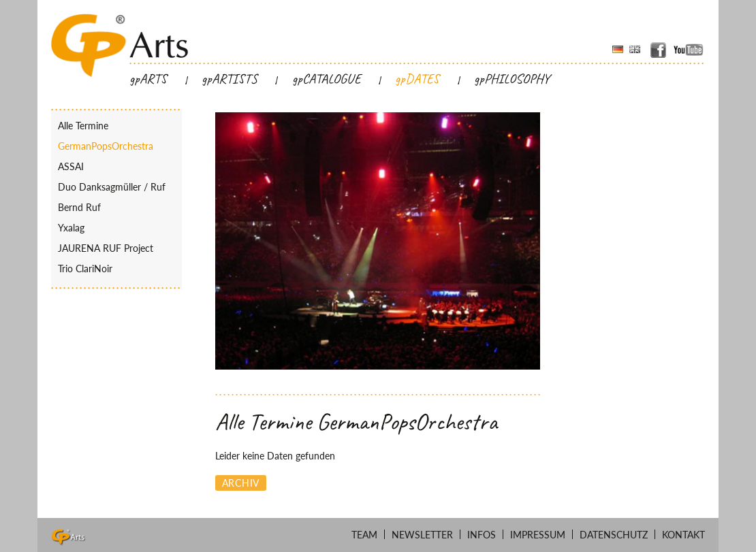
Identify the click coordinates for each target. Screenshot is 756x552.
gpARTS (148, 79)
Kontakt (683, 535)
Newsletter (422, 535)
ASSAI (71, 166)
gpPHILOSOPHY (512, 79)
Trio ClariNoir (85, 269)
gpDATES (417, 79)
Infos (482, 535)
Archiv (241, 483)
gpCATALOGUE (327, 79)
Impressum (538, 535)
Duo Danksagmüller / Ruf (112, 187)
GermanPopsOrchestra (106, 146)
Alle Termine (83, 126)
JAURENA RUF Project (106, 248)
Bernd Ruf (79, 207)
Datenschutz (614, 535)
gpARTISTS (230, 79)
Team (364, 535)
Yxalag (71, 228)
